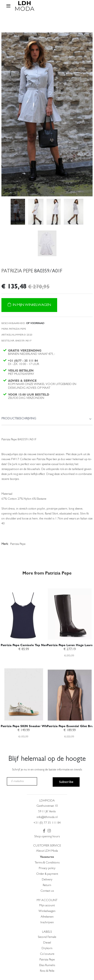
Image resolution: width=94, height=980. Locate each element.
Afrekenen (47, 917)
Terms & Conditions (47, 863)
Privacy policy (47, 869)
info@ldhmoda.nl (47, 817)
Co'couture (47, 954)
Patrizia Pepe (47, 960)
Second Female (47, 937)
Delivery (47, 880)
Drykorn (47, 949)
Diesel (47, 943)
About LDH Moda (47, 851)
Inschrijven (47, 923)
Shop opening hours (47, 837)
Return (47, 885)
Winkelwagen (47, 911)
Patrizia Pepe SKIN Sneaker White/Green (31, 726)
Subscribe (66, 782)
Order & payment (47, 874)
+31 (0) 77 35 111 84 (47, 823)
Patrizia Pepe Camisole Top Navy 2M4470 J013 (34, 645)
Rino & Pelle (47, 971)
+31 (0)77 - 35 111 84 (23, 361)
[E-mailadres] (22, 782)
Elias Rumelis (47, 966)
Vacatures (47, 857)
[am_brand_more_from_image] (24, 611)
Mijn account (47, 906)
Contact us (47, 891)
